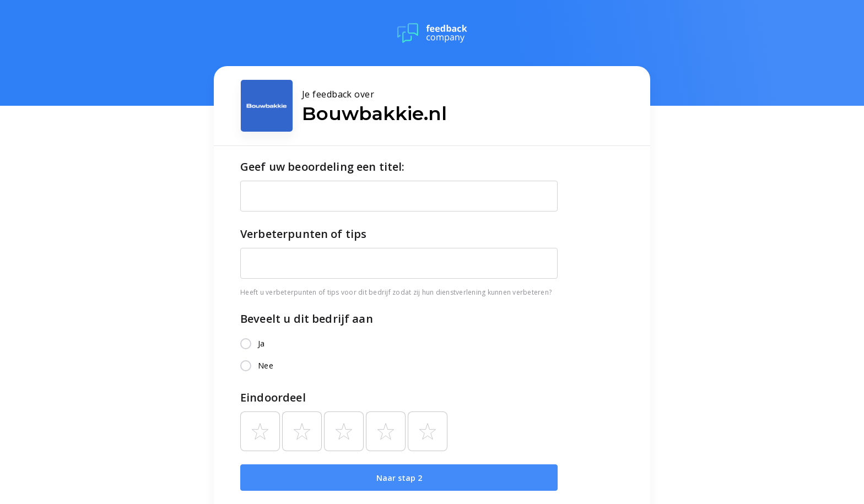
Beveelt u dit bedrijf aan (307, 319)
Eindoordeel (273, 397)
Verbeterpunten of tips (303, 234)
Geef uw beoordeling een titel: (323, 167)
